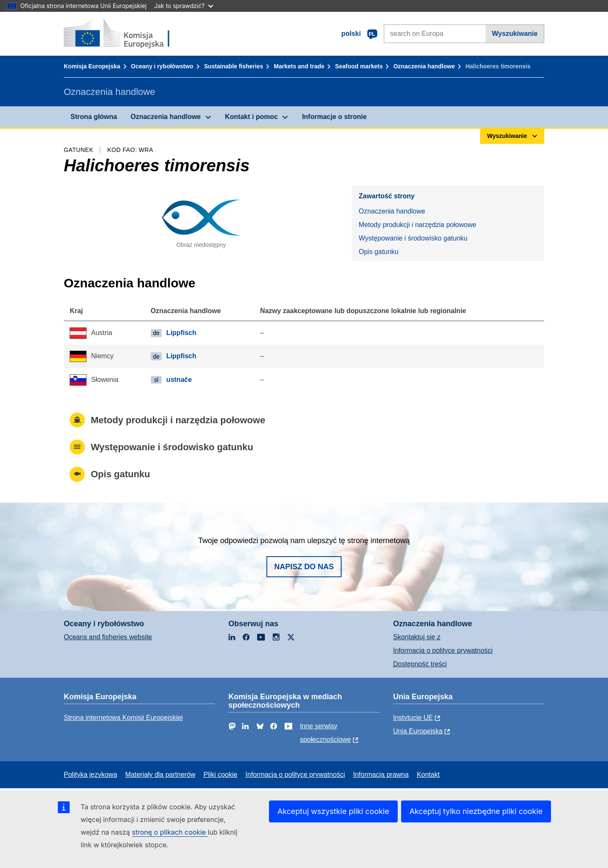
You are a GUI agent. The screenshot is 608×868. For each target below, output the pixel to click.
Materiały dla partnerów (160, 775)
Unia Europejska (418, 731)
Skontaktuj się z (417, 637)
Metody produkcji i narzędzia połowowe (417, 225)
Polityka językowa (90, 775)
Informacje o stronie (334, 117)
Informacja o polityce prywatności (443, 650)
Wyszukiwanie (515, 34)
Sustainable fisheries (233, 66)
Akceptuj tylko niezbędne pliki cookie (476, 811)
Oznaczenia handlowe (424, 66)
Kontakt (428, 775)
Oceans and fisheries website (108, 637)
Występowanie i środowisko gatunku (413, 238)
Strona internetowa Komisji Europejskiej (123, 718)
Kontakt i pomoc (251, 117)
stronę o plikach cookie (170, 832)
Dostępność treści (420, 664)
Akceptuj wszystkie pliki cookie (333, 811)
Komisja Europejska (92, 66)
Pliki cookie (220, 775)
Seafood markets (359, 66)
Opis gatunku (378, 252)
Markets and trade (299, 66)
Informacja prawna (381, 775)
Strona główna (94, 117)
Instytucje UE (413, 718)
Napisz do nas (304, 567)
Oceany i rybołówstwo (162, 66)
